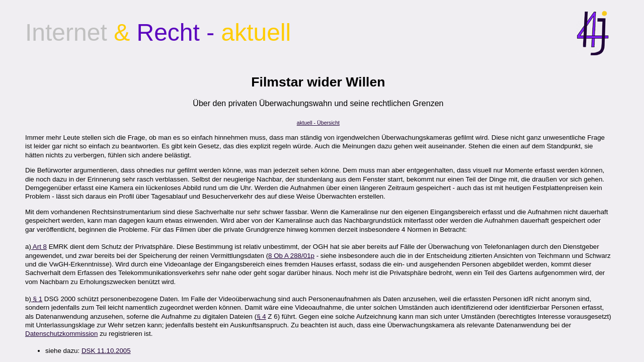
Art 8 (39, 247)
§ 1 (37, 299)
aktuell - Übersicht (318, 123)
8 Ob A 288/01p (291, 256)
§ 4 (261, 316)
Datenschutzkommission (61, 334)
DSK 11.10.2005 (106, 351)
